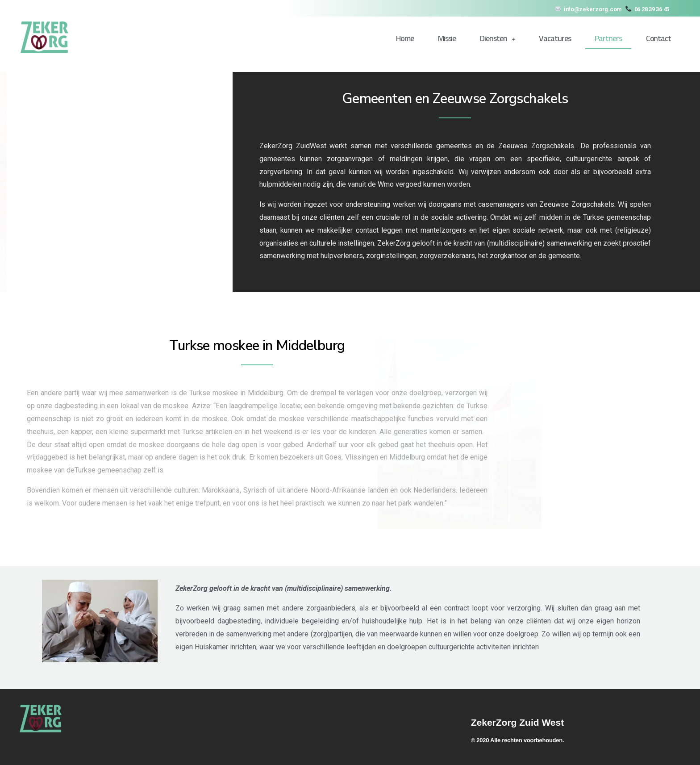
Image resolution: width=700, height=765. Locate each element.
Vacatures (555, 38)
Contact (658, 38)
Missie (447, 38)
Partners (608, 38)
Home (405, 38)
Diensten (497, 38)
